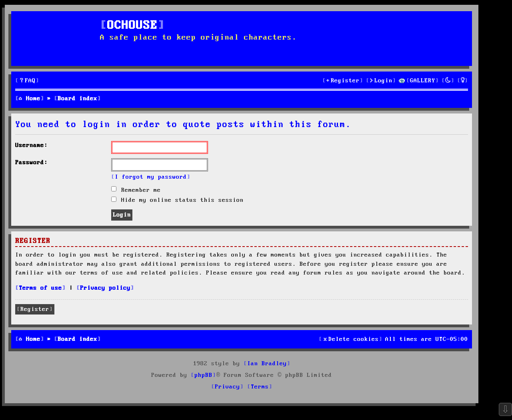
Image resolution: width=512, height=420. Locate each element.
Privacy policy (105, 288)
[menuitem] (27, 81)
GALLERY (423, 81)
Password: (31, 163)
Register (35, 309)
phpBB (203, 375)
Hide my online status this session (177, 200)
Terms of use (40, 288)
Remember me (136, 190)
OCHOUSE (132, 26)
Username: (31, 145)
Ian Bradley (267, 364)
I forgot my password (151, 177)
